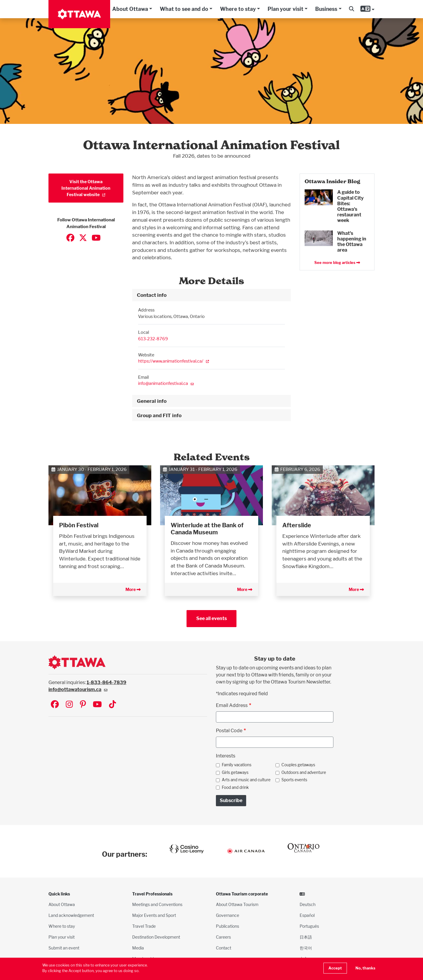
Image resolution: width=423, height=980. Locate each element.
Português (309, 926)
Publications (228, 926)
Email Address (232, 705)
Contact (224, 948)
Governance (228, 915)
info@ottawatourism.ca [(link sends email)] (78, 689)
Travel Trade (144, 926)
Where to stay (238, 9)
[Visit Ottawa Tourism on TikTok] (113, 705)
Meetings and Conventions (157, 904)
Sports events (294, 780)
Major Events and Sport (154, 915)
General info (152, 401)
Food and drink (235, 787)
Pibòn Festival (79, 525)
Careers (223, 937)
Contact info (152, 295)
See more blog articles (337, 263)
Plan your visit (286, 9)
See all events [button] (211, 618)
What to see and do (184, 9)
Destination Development (156, 937)
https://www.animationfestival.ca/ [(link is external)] (174, 361)
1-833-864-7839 (106, 682)
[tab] (211, 295)
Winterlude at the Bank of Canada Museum (207, 529)
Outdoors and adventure (304, 772)
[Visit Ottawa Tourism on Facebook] (55, 705)
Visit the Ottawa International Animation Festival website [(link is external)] (86, 188)
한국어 (306, 948)
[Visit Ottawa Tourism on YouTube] (97, 705)
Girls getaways (235, 772)
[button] (351, 9)
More (133, 589)
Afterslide (297, 525)
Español (307, 915)
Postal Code (229, 731)
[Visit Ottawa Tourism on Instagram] (69, 705)
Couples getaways (298, 765)
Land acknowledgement (71, 915)
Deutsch (308, 904)
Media (138, 948)
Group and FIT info (159, 415)
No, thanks (365, 968)
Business (326, 9)
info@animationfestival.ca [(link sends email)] (166, 383)
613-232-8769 (153, 339)
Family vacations (237, 765)
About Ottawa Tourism (237, 904)
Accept (335, 968)
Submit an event (64, 948)
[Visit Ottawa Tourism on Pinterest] (83, 705)
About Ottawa (130, 9)
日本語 (306, 937)
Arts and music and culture (246, 780)
